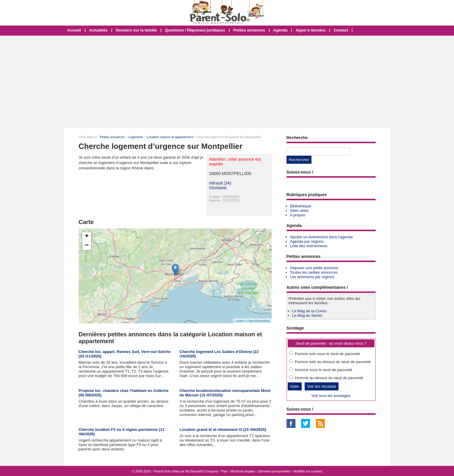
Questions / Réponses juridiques (195, 30)
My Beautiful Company (202, 471)
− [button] (87, 246)
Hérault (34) (220, 183)
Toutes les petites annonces (314, 272)
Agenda (280, 30)
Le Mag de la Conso (309, 311)
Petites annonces (249, 30)
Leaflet (239, 321)
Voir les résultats (322, 386)
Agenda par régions (307, 241)
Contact (341, 30)
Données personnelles (274, 471)
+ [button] (87, 237)
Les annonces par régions (312, 277)
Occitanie (218, 188)
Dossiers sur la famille (136, 30)
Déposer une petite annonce (314, 268)
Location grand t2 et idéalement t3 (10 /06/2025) (223, 429)
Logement (136, 137)
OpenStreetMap (259, 321)
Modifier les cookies (308, 471)
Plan (224, 471)
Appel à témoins (311, 30)
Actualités (98, 30)
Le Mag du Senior (307, 315)
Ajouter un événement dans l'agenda (321, 237)
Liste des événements (309, 246)
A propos (298, 215)
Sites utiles (299, 211)
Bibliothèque (301, 206)
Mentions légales (243, 471)
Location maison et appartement (170, 137)
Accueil (74, 30)
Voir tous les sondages (331, 396)
